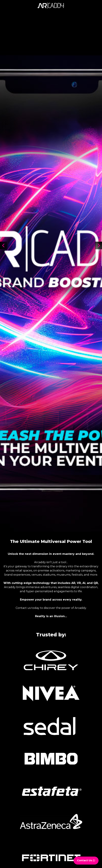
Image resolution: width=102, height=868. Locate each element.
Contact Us (86, 860)
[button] (99, 245)
